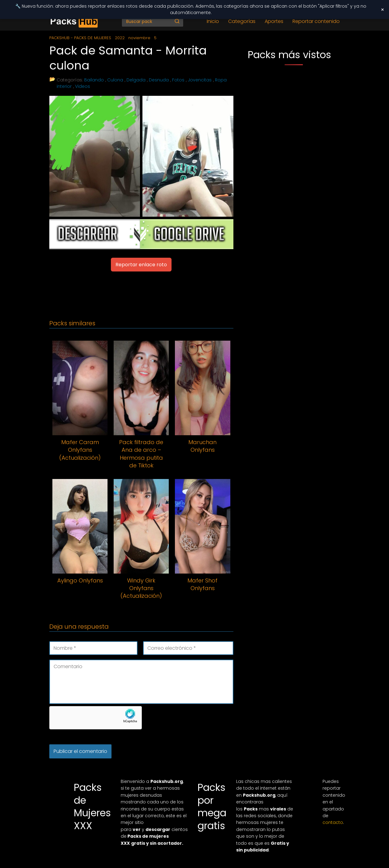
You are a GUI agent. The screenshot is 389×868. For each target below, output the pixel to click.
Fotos (178, 80)
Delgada (136, 80)
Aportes (274, 21)
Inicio (213, 21)
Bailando (94, 80)
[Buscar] (177, 21)
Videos (83, 86)
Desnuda (159, 80)
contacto (333, 822)
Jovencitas (200, 80)
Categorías (242, 21)
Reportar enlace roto (141, 265)
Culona (115, 80)
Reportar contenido (316, 21)
